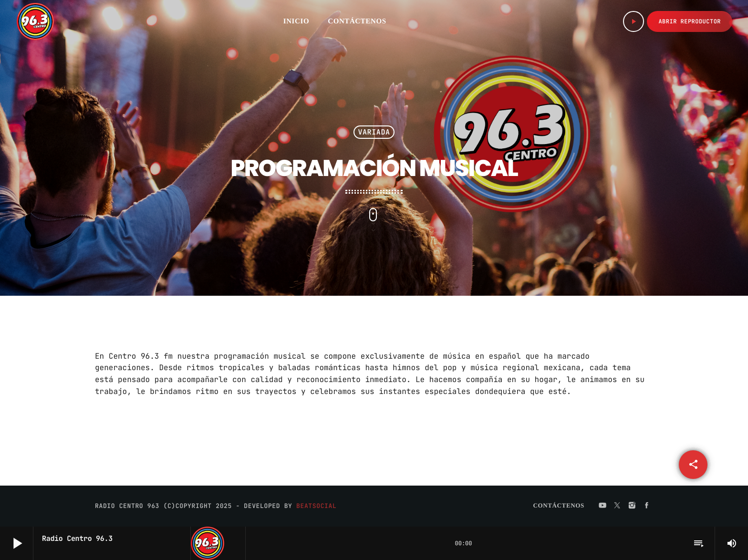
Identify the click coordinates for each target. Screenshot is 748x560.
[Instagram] (632, 506)
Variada (374, 132)
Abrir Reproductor (690, 21)
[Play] (634, 21)
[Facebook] (647, 506)
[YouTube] (603, 506)
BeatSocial (316, 506)
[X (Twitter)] (617, 506)
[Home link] (35, 21)
